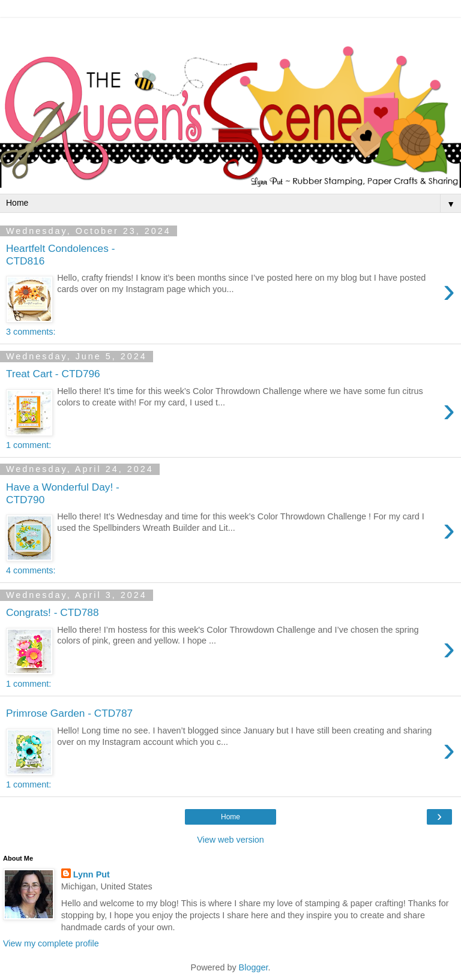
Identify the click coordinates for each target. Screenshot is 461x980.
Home (230, 817)
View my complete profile (51, 943)
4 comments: (31, 570)
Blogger (254, 967)
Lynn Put (92, 874)
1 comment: (29, 445)
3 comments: (31, 332)
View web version (230, 840)
